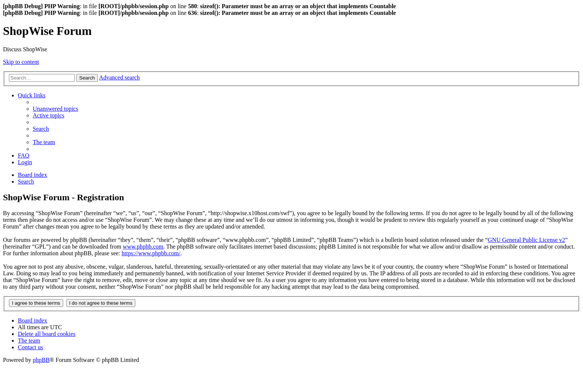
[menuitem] (55, 109)
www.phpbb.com (143, 247)
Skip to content (21, 62)
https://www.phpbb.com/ (151, 253)
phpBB (41, 360)
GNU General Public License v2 (526, 240)
